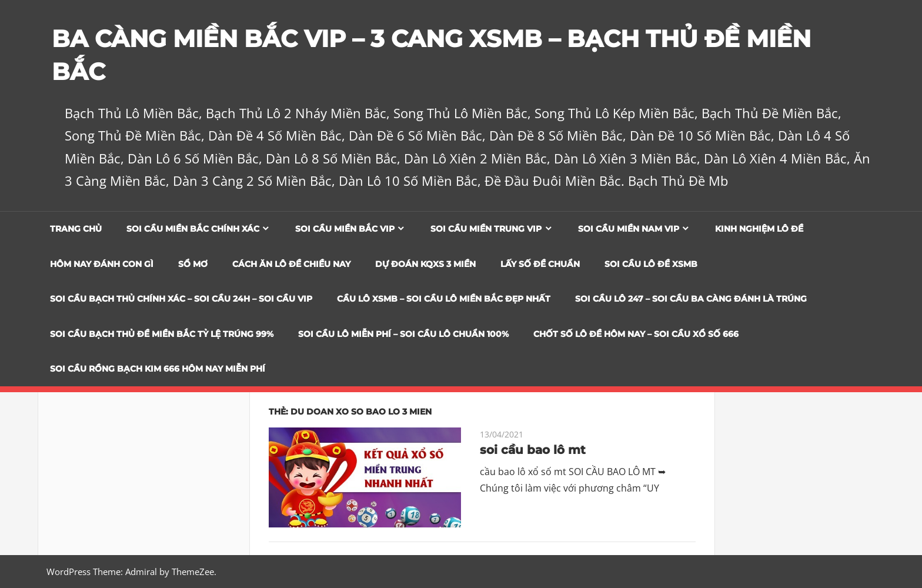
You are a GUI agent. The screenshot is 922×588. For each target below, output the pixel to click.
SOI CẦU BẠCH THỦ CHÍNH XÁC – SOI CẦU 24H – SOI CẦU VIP (181, 299)
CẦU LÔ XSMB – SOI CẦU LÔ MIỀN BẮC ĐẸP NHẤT (444, 299)
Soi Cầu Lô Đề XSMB (651, 264)
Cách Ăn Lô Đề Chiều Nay (291, 264)
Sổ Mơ (193, 264)
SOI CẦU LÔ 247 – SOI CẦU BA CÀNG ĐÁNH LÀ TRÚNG (691, 299)
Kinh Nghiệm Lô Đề (759, 229)
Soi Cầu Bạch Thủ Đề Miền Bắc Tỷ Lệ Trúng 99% (162, 334)
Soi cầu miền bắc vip (345, 229)
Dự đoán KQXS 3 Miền (425, 264)
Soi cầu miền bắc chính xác (193, 229)
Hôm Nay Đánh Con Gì (102, 264)
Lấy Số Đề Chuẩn (540, 264)
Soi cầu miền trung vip (486, 229)
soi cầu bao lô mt (533, 450)
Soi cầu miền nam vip (629, 229)
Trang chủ (76, 229)
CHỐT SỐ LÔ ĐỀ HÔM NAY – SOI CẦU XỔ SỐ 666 (636, 334)
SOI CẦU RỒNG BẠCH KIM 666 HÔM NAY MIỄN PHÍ (158, 369)
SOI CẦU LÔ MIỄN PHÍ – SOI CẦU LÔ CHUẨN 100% (403, 334)
